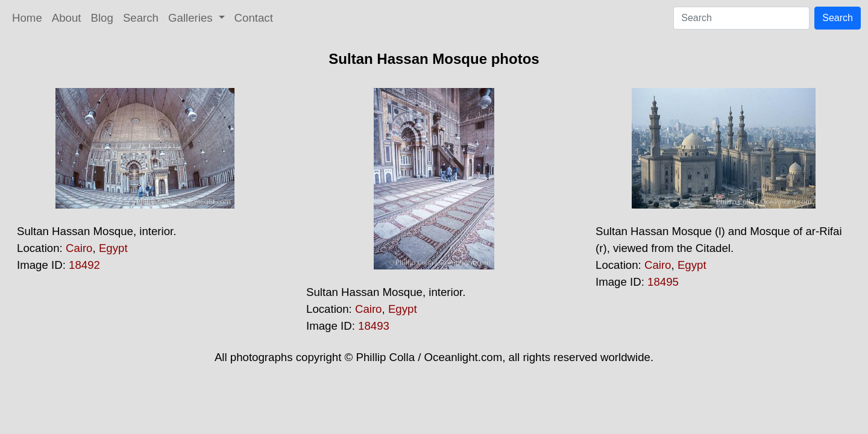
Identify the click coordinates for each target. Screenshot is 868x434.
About (67, 18)
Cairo (79, 248)
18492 (84, 265)
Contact (254, 18)
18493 (374, 326)
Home (27, 18)
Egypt (113, 248)
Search (141, 18)
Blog (102, 18)
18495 (663, 282)
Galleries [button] (192, 18)
